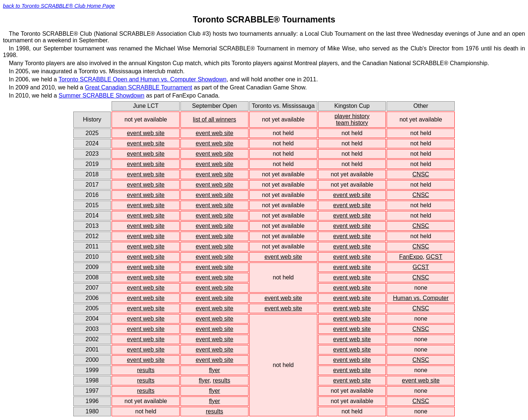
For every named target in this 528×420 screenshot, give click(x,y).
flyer (214, 370)
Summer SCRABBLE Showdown (101, 96)
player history (352, 116)
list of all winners (214, 119)
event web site (146, 133)
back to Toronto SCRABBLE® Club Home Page (59, 6)
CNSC (421, 174)
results (146, 370)
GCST (434, 257)
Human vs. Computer (421, 298)
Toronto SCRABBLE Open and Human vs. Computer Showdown (142, 79)
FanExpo (411, 257)
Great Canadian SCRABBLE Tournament (138, 87)
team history (352, 123)
